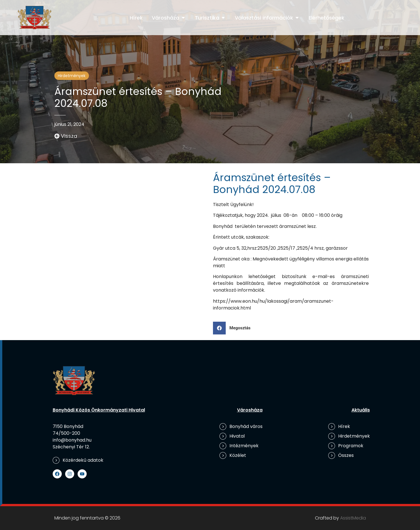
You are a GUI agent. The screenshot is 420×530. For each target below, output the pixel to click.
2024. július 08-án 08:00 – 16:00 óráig (300, 215)
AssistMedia (353, 518)
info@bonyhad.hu (72, 440)
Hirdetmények (72, 76)
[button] (234, 328)
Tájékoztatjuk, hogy (235, 215)
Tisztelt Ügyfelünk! (233, 204)
